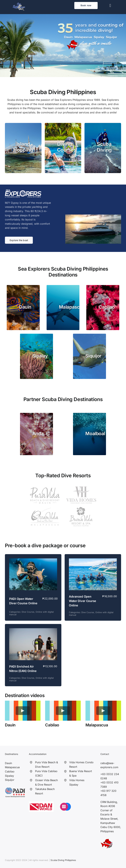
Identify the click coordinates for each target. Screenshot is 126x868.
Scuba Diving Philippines (63, 860)
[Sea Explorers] (19, 4)
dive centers (99, 104)
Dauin (8, 763)
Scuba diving (15, 100)
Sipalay (9, 776)
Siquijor (10, 780)
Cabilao (10, 771)
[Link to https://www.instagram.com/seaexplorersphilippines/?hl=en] (64, 807)
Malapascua (12, 767)
